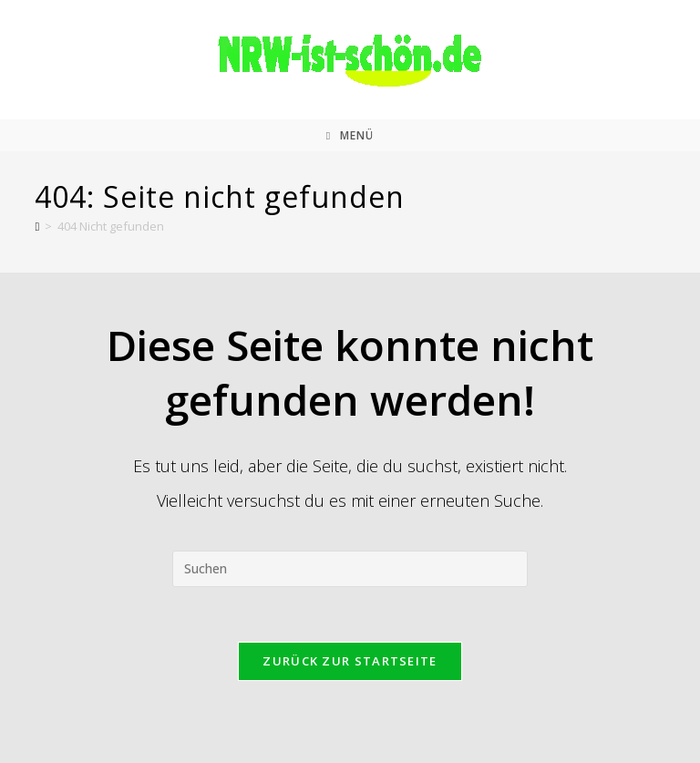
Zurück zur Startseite (350, 661)
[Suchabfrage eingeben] (350, 569)
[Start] (37, 226)
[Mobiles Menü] (350, 135)
